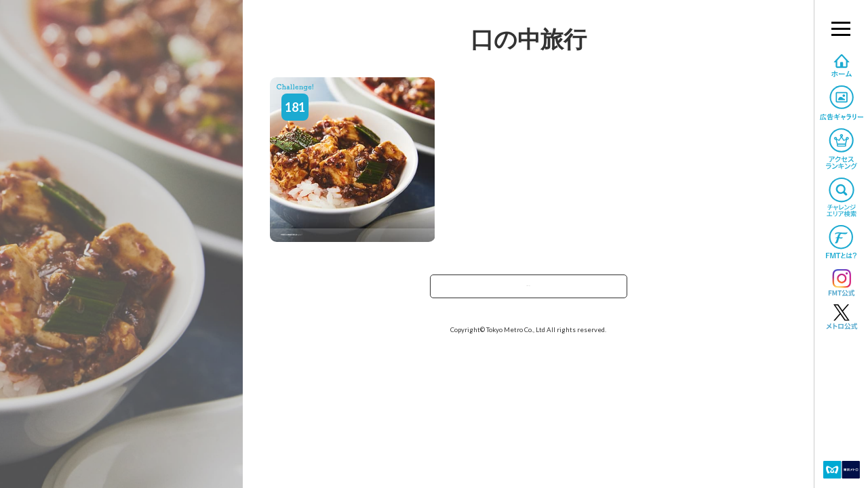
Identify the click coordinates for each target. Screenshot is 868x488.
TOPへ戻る (528, 290)
